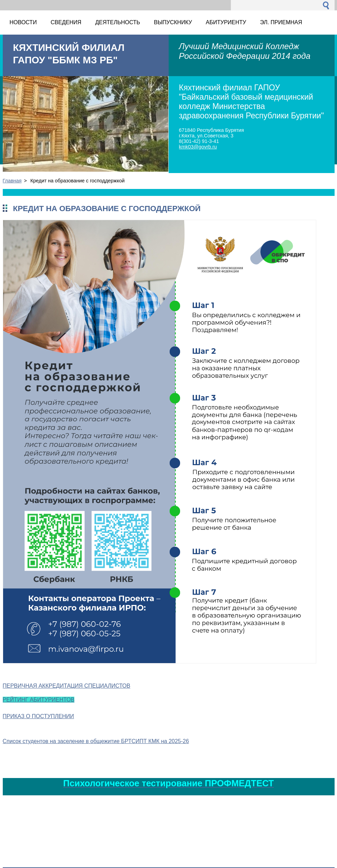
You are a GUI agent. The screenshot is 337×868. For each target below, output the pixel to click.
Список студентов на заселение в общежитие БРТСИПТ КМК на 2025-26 (96, 741)
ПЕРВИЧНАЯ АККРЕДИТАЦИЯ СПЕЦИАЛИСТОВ (67, 686)
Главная (12, 181)
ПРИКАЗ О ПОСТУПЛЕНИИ (39, 716)
